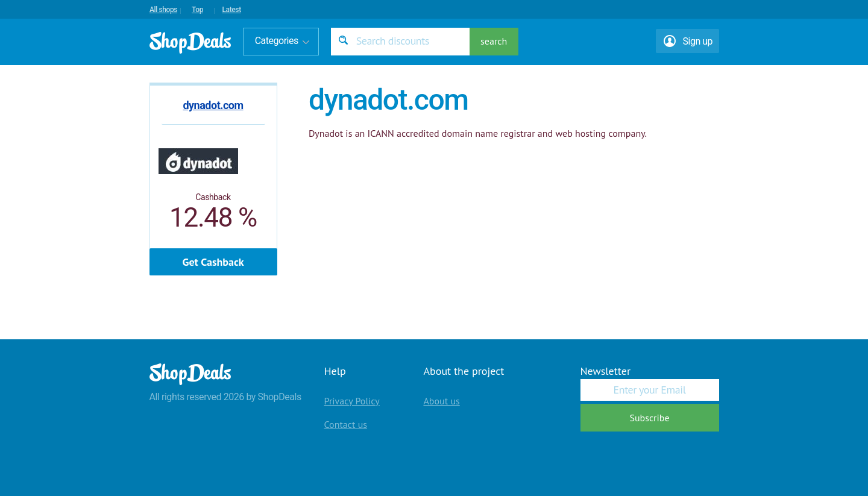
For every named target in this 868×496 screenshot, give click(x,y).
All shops (163, 10)
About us (442, 401)
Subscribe (649, 418)
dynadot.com (213, 105)
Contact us (346, 424)
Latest (231, 10)
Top (197, 10)
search (494, 41)
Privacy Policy (352, 401)
